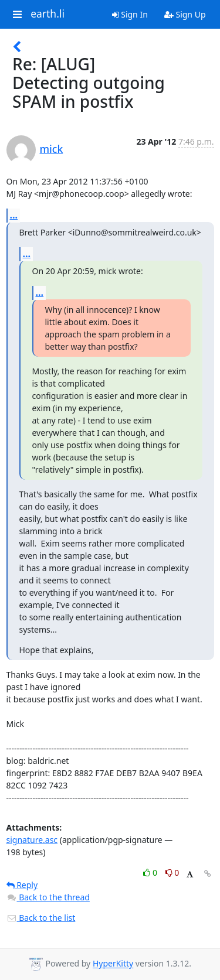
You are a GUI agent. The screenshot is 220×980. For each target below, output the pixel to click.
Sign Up (185, 14)
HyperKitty (113, 964)
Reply (22, 885)
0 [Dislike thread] (172, 873)
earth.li (48, 14)
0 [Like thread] (151, 873)
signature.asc (32, 840)
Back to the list (41, 918)
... (14, 215)
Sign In (130, 14)
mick (52, 149)
